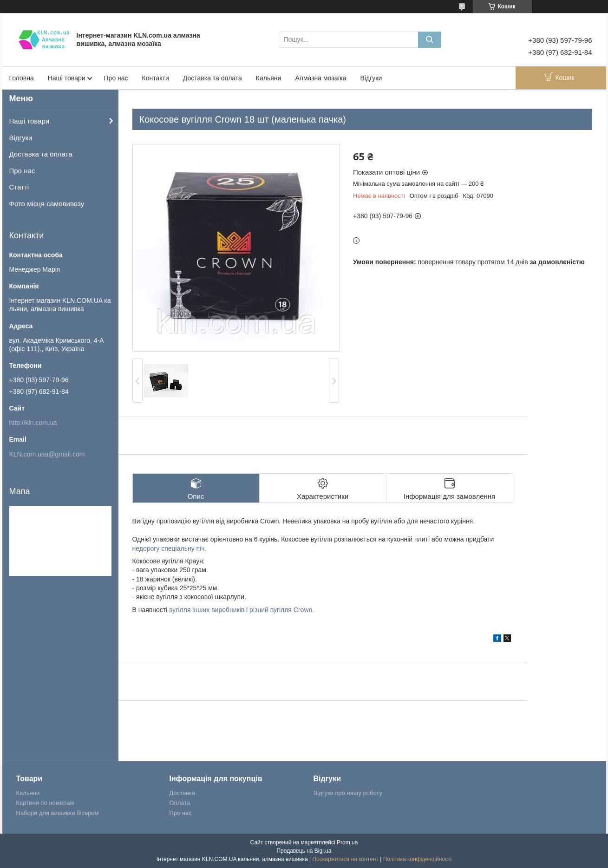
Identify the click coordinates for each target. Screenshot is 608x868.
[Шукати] (430, 40)
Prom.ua (347, 842)
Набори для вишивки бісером (58, 813)
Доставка (183, 793)
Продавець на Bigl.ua (304, 851)
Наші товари (67, 78)
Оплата (180, 803)
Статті (19, 187)
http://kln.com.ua (33, 423)
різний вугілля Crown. (282, 610)
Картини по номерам (45, 803)
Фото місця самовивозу (47, 204)
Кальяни (269, 78)
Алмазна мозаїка (320, 78)
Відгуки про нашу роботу (348, 793)
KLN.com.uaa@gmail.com (47, 454)
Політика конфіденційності (418, 859)
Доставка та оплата (212, 78)
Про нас (116, 78)
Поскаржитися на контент (345, 859)
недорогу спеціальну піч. (170, 548)
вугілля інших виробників (207, 610)
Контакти (156, 78)
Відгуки (371, 78)
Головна (22, 78)
